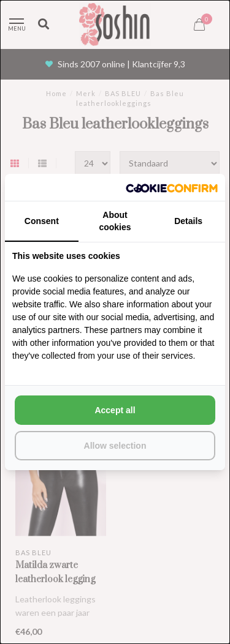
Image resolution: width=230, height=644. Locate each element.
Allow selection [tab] (115, 446)
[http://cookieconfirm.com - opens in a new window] (172, 187)
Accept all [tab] (115, 410)
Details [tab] (188, 221)
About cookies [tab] (115, 221)
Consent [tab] (42, 221)
